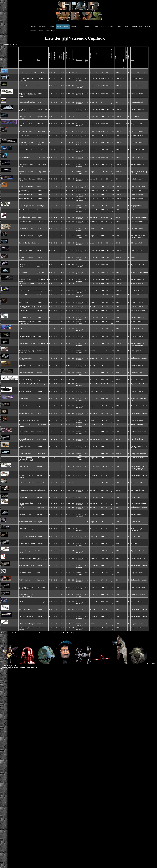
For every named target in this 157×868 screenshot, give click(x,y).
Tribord (63, 56)
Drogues (41, 31)
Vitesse (53, 56)
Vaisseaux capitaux (63, 27)
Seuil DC (70, 55)
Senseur (90, 56)
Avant (58, 57)
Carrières (119, 27)
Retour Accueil (51, 31)
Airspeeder (42, 27)
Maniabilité (55, 54)
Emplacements (125, 54)
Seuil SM (73, 55)
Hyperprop (78, 60)
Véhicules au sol (76, 27)
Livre (132, 60)
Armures (147, 27)
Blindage (68, 56)
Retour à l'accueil (7, 669)
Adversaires (88, 27)
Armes (128, 57)
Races (103, 27)
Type (40, 60)
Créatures (110, 27)
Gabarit (51, 56)
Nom (20, 60)
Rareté (123, 64)
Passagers (106, 55)
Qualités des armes (136, 27)
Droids (96, 27)
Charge (101, 57)
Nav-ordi (86, 61)
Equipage (96, 56)
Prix (115, 58)
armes (126, 27)
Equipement (32, 31)
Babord (60, 57)
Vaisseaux (51, 27)
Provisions (111, 55)
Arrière (65, 56)
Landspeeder (33, 27)
